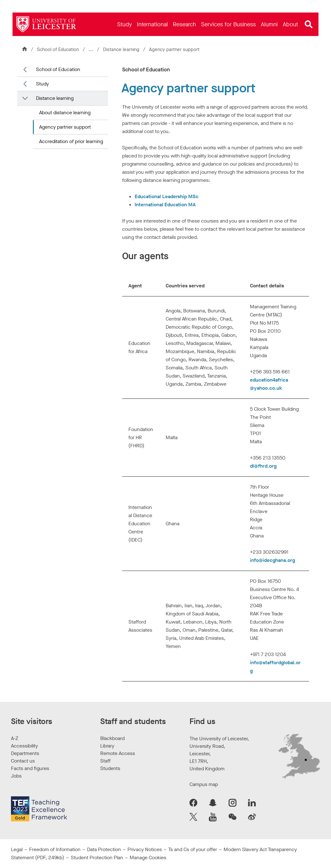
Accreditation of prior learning (71, 141)
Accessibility (24, 746)
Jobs (16, 776)
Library (107, 746)
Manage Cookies (148, 858)
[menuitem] (124, 24)
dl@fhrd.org (263, 466)
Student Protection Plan (97, 858)
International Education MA (165, 205)
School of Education (58, 49)
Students (110, 768)
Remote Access (118, 753)
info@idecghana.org (272, 560)
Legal (17, 849)
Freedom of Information (55, 849)
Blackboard (112, 738)
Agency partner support (65, 127)
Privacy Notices (145, 849)
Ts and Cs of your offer (193, 849)
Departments (25, 753)
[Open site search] (309, 24)
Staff (105, 761)
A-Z (15, 738)
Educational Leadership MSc (167, 196)
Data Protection (104, 849)
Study (42, 84)
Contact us (23, 761)
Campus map (204, 784)
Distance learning (122, 49)
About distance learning (65, 113)
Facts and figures (30, 768)
